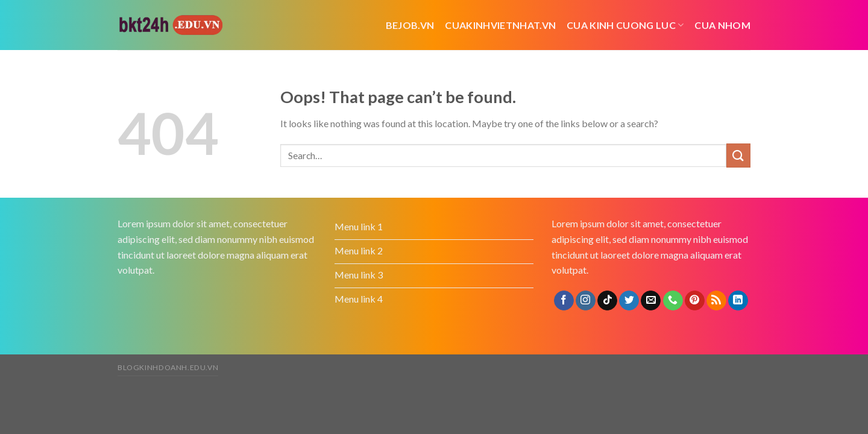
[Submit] (738, 155)
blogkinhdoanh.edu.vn (168, 367)
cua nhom (722, 25)
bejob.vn (410, 25)
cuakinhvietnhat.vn (500, 25)
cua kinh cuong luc (625, 25)
